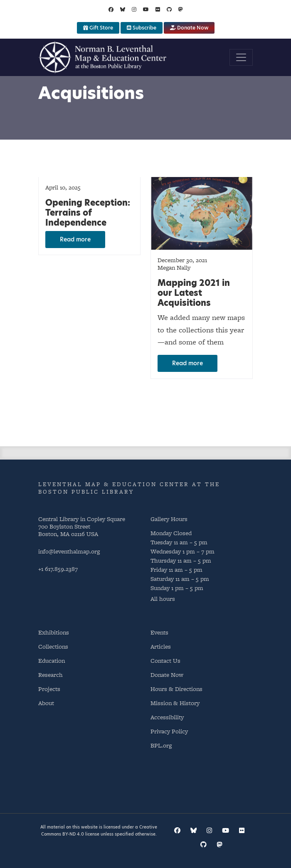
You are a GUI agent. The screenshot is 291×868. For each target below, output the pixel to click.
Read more (75, 239)
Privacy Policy (169, 731)
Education (52, 660)
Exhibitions (54, 632)
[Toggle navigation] (241, 57)
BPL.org (161, 745)
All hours (163, 599)
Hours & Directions (176, 689)
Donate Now (189, 28)
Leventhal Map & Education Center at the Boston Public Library (129, 488)
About (46, 703)
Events (159, 632)
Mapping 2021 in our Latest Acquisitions (194, 293)
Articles (161, 646)
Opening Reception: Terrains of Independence (88, 213)
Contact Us (165, 660)
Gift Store (98, 28)
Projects (49, 689)
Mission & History (175, 703)
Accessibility (167, 717)
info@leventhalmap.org (69, 551)
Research (51, 675)
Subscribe (142, 28)
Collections (53, 646)
